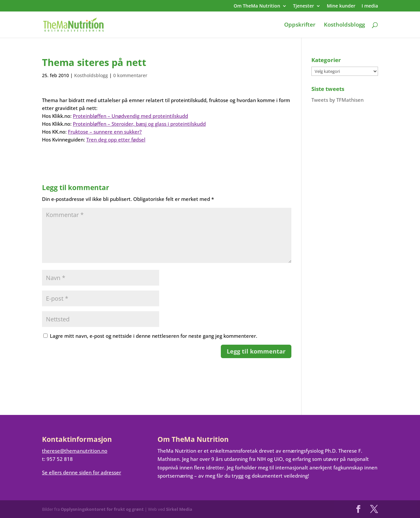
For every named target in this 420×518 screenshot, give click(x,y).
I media (370, 6)
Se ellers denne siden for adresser (82, 472)
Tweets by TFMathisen (337, 100)
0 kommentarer (130, 75)
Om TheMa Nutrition (257, 6)
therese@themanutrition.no (75, 451)
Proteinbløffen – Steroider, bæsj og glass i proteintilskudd (139, 124)
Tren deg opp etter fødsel (116, 140)
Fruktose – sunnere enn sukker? (105, 132)
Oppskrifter (300, 25)
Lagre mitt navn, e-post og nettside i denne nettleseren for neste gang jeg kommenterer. (154, 336)
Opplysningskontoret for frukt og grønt (102, 509)
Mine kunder (341, 6)
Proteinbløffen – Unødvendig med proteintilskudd (130, 116)
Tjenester (304, 6)
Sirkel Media (179, 509)
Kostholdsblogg (344, 25)
